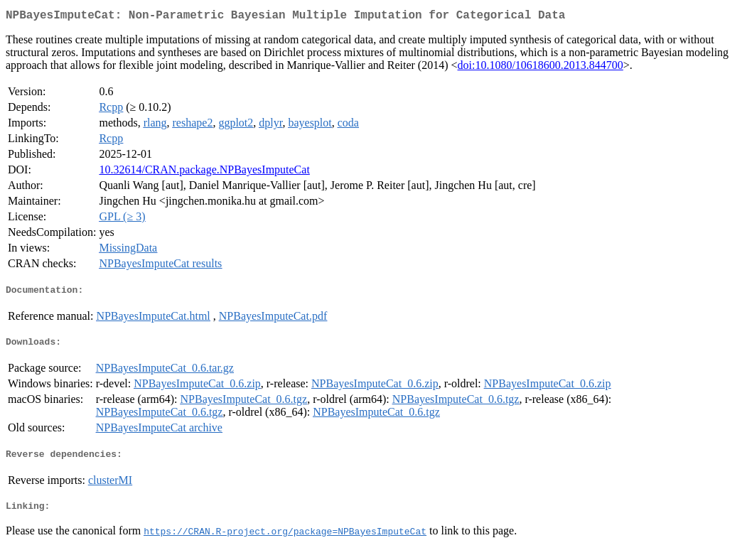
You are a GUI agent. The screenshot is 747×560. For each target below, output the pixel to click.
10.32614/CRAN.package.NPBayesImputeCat (204, 172)
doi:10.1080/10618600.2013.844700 (541, 68)
